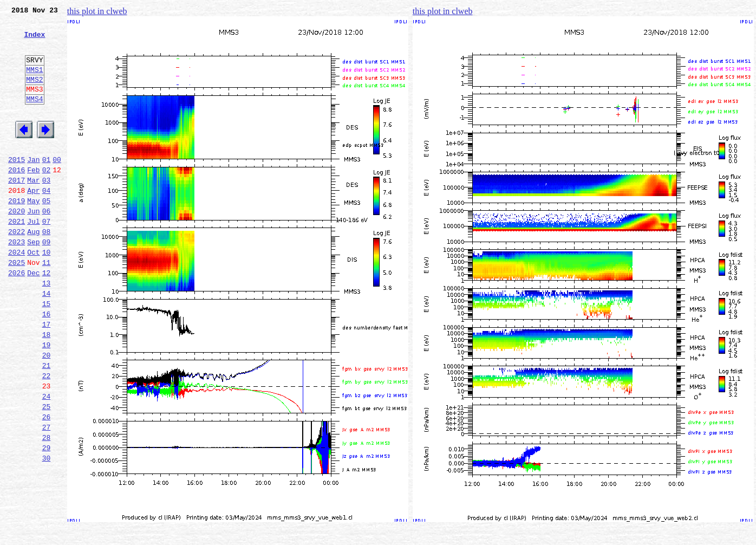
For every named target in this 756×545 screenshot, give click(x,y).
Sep (33, 281)
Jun (33, 245)
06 (47, 245)
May (33, 233)
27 (47, 495)
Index (34, 41)
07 (47, 257)
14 (47, 340)
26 (47, 483)
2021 (17, 257)
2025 (17, 304)
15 (47, 352)
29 (47, 519)
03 (47, 209)
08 (47, 269)
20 (47, 412)
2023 (17, 281)
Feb (33, 197)
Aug (33, 269)
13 (47, 328)
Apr (33, 221)
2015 (17, 185)
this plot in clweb (97, 11)
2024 (17, 293)
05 (47, 233)
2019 (17, 233)
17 (47, 376)
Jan (33, 185)
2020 (17, 245)
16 (47, 364)
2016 (17, 197)
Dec (33, 316)
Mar (33, 209)
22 (47, 436)
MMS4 (34, 116)
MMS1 (34, 82)
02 (47, 197)
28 (47, 507)
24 (47, 459)
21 (47, 424)
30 (47, 531)
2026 (17, 316)
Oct (33, 293)
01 (47, 185)
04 (47, 221)
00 (57, 185)
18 (47, 388)
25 (47, 471)
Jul (33, 257)
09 (47, 281)
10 (47, 293)
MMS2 (34, 94)
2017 (17, 209)
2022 (17, 269)
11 (47, 304)
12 (47, 316)
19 (47, 400)
